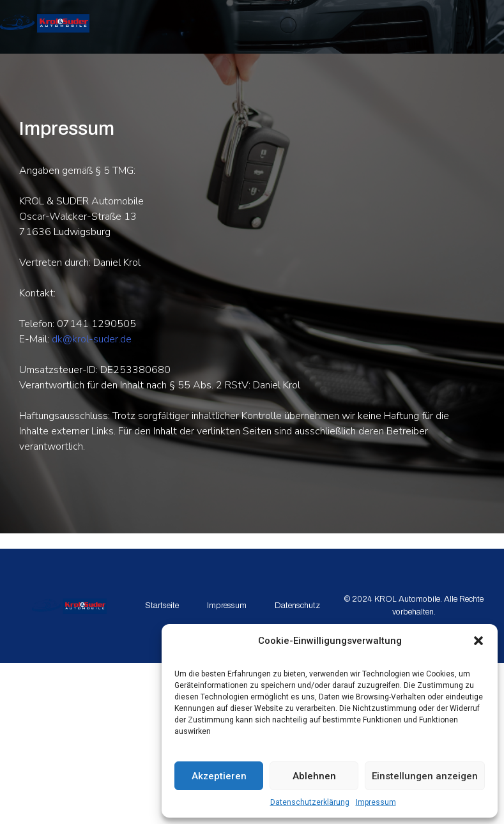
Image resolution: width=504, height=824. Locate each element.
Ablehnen (314, 776)
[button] (478, 641)
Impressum (376, 802)
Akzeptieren (219, 776)
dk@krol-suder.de (92, 339)
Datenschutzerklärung (310, 802)
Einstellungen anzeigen (425, 776)
